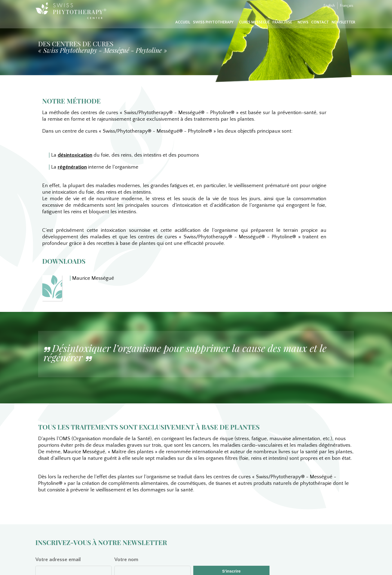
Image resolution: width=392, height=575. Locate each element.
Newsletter (343, 22)
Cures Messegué (254, 22)
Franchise (282, 22)
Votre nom (126, 560)
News (303, 22)
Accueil (183, 22)
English (329, 6)
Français (347, 6)
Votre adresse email (58, 560)
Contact (320, 22)
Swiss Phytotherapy (213, 22)
